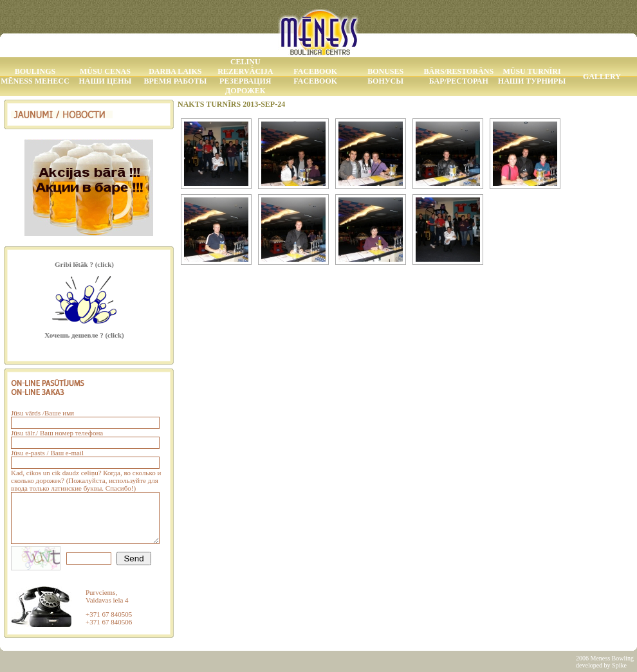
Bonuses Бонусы (385, 76)
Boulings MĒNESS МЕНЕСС (35, 76)
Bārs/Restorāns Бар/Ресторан (459, 76)
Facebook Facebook (315, 76)
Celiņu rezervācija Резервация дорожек (245, 76)
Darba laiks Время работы (175, 76)
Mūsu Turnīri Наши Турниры (532, 76)
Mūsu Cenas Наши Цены (105, 76)
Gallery (602, 77)
